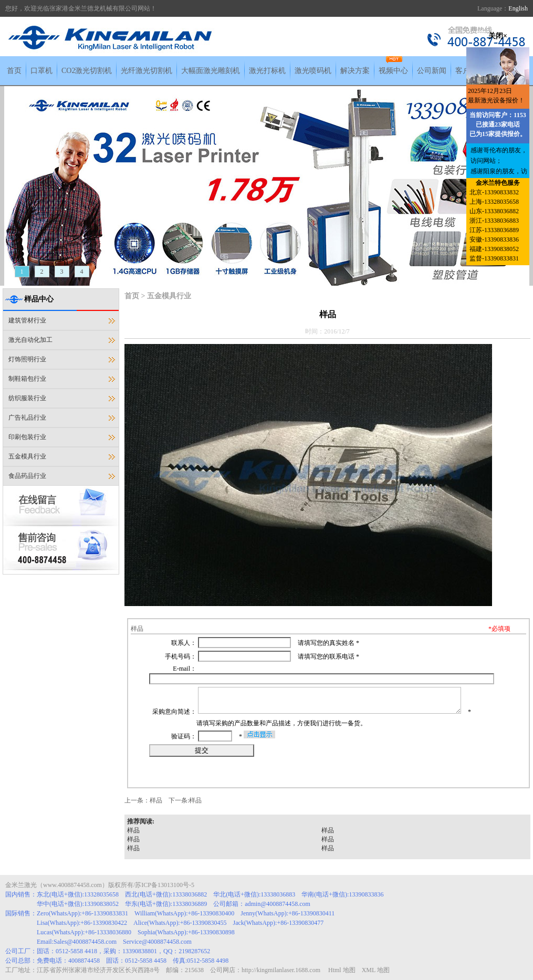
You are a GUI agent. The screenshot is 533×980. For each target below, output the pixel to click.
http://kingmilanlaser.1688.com (281, 970)
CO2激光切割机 (87, 71)
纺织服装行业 (27, 398)
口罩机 (41, 71)
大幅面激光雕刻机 (211, 71)
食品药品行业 (27, 476)
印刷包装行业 (27, 437)
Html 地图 (342, 970)
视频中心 (393, 71)
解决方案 (355, 71)
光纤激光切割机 (147, 71)
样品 (156, 800)
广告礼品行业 (27, 418)
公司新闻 (432, 71)
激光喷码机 (313, 71)
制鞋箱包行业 (27, 379)
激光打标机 (267, 71)
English (518, 8)
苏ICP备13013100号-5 (165, 885)
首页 (14, 71)
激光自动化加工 (30, 340)
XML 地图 (376, 970)
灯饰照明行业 (27, 359)
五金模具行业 (27, 456)
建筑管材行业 (27, 320)
